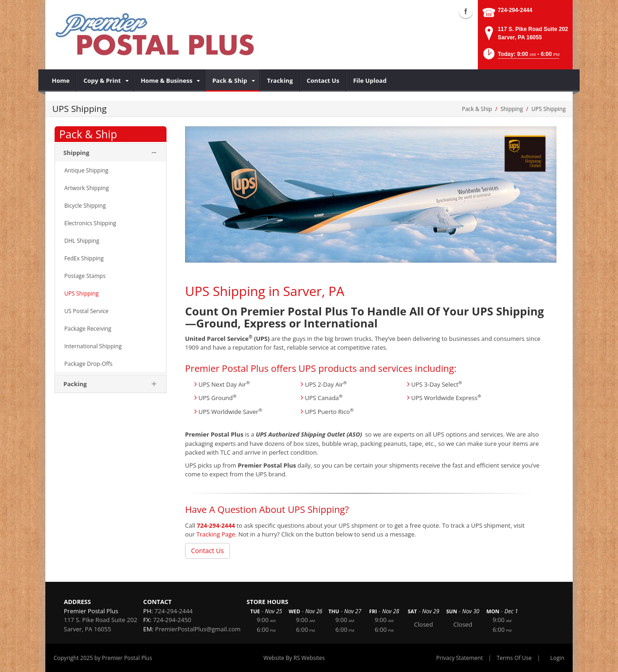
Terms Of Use (514, 658)
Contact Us (207, 551)
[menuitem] (61, 80)
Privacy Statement (460, 658)
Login (557, 658)
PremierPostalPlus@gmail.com (198, 629)
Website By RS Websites (294, 658)
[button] (521, 57)
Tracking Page (216, 534)
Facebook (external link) (466, 11)
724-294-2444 (515, 10)
